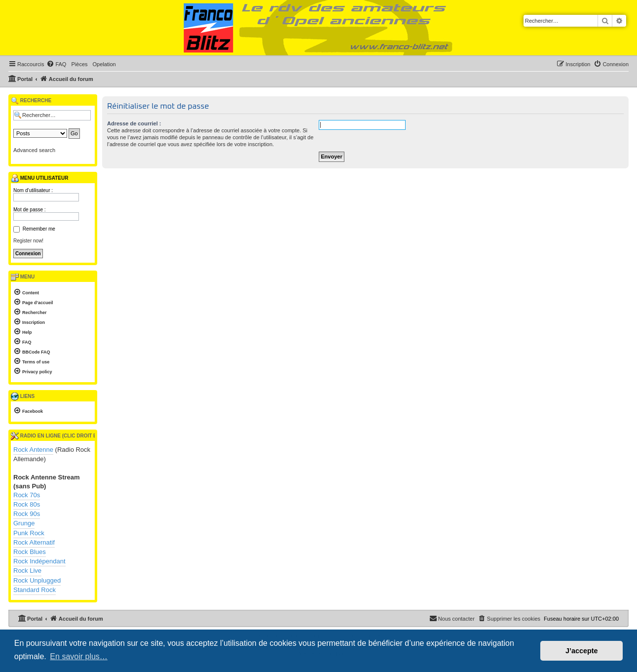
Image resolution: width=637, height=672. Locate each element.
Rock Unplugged (37, 580)
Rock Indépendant (39, 561)
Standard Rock (35, 590)
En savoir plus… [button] (79, 656)
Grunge (24, 523)
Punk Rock (29, 533)
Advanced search (34, 150)
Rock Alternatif (34, 542)
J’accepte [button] (582, 651)
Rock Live (27, 571)
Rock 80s (27, 504)
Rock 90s (27, 514)
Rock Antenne (33, 450)
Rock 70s (27, 495)
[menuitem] (56, 64)
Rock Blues (30, 552)
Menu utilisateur (39, 178)
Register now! (28, 241)
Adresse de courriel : (134, 123)
